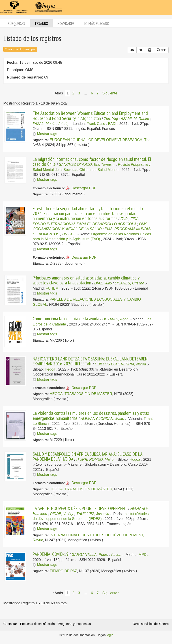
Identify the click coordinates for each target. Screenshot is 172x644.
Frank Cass (96, 124)
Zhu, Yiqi (111, 119)
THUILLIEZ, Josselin (93, 514)
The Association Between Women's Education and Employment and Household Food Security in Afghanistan (90, 116)
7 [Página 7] (98, 93)
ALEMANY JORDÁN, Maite (102, 419)
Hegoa (50, 369)
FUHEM (52, 288)
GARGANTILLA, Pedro (90, 555)
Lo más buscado (97, 23)
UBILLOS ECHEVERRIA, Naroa (120, 364)
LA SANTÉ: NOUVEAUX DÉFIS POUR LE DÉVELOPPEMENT (80, 508)
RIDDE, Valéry (62, 514)
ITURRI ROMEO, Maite (95, 460)
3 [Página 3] (79, 93)
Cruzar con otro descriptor (20, 49)
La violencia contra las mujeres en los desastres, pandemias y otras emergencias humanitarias (91, 415)
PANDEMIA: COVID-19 (51, 554)
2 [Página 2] (73, 93)
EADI (112, 124)
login (110, 635)
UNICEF (69, 234)
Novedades (66, 23)
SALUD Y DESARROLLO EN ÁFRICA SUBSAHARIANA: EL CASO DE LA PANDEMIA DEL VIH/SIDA (87, 456)
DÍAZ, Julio (103, 283)
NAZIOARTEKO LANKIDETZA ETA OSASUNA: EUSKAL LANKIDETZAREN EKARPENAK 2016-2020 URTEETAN (90, 361)
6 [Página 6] (92, 93)
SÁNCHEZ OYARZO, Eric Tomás (85, 165)
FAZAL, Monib (44, 124)
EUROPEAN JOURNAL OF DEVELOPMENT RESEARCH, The (100, 140)
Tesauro (41, 23)
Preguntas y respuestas (74, 624)
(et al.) (63, 124)
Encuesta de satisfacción (38, 624)
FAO (124, 219)
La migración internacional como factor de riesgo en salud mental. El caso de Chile (92, 162)
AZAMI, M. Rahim (135, 119)
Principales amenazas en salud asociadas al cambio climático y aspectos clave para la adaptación (86, 280)
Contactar (10, 624)
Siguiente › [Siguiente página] (111, 93)
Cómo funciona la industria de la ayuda (66, 319)
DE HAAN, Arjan (115, 319)
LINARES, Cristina (129, 283)
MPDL (143, 555)
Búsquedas (16, 23)
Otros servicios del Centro (151, 624)
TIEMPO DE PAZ (63, 571)
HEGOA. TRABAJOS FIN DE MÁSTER (81, 394)
